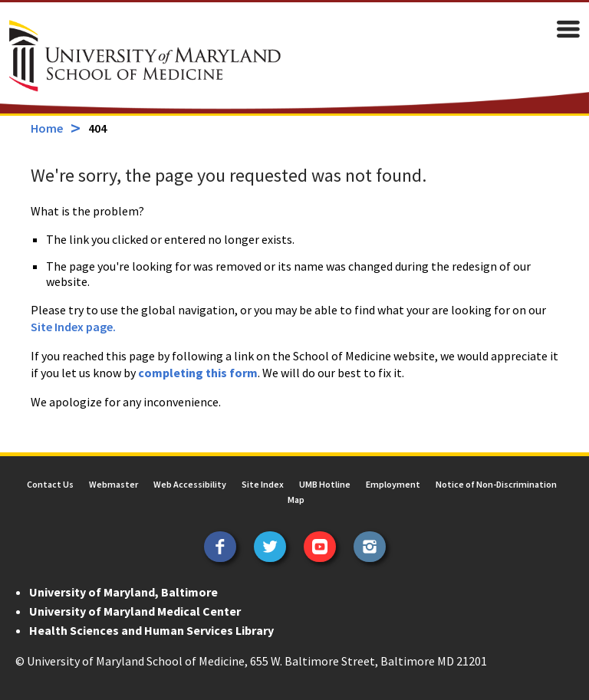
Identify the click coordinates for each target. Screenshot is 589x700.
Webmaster (114, 484)
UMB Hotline (325, 484)
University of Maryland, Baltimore (123, 592)
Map (296, 500)
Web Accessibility (190, 484)
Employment (393, 484)
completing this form (198, 373)
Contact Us (50, 484)
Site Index (263, 484)
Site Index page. (73, 327)
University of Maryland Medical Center (135, 611)
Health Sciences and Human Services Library (151, 630)
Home (47, 128)
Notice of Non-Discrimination (496, 484)
